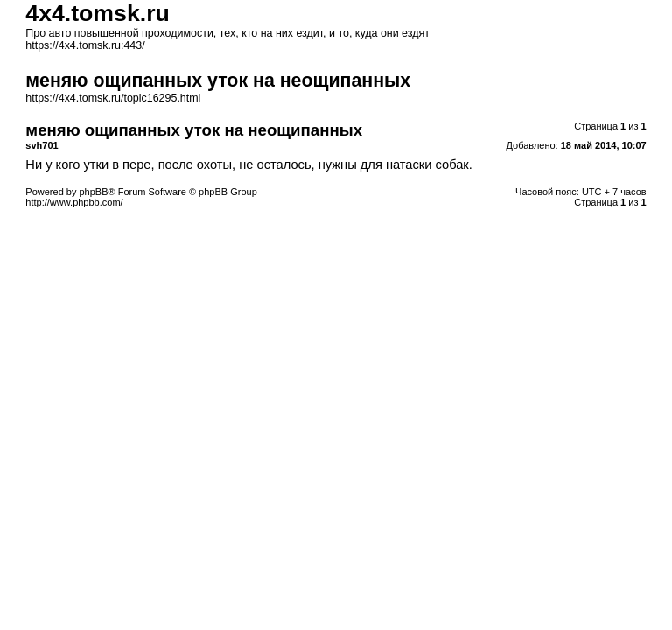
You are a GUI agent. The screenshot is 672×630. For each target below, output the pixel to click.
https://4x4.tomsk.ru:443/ (85, 45)
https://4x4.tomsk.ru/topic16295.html (113, 98)
